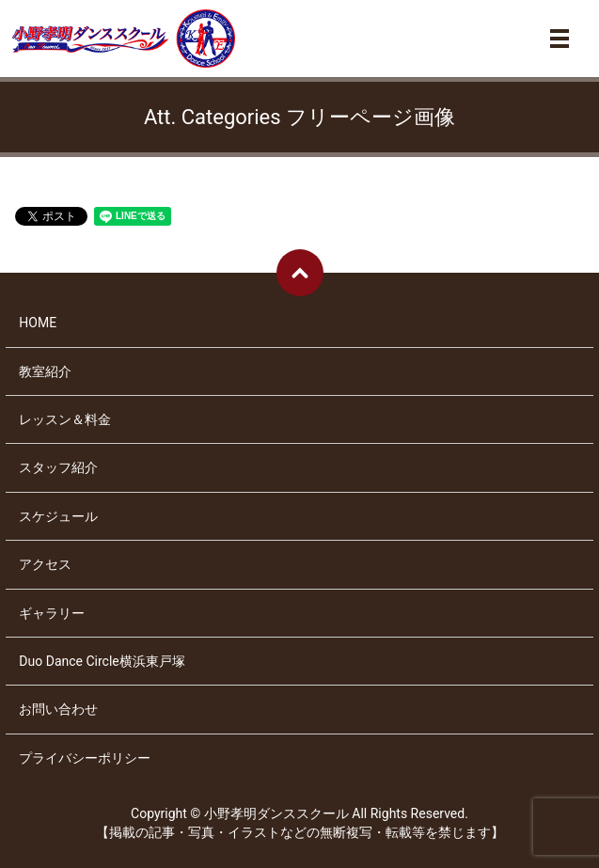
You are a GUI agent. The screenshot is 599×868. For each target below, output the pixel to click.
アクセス (45, 564)
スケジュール (58, 516)
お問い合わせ (58, 709)
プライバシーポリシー (85, 758)
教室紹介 (45, 371)
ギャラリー (52, 613)
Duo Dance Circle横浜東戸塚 (102, 661)
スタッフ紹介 (58, 467)
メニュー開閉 (560, 39)
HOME (38, 323)
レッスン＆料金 (65, 419)
